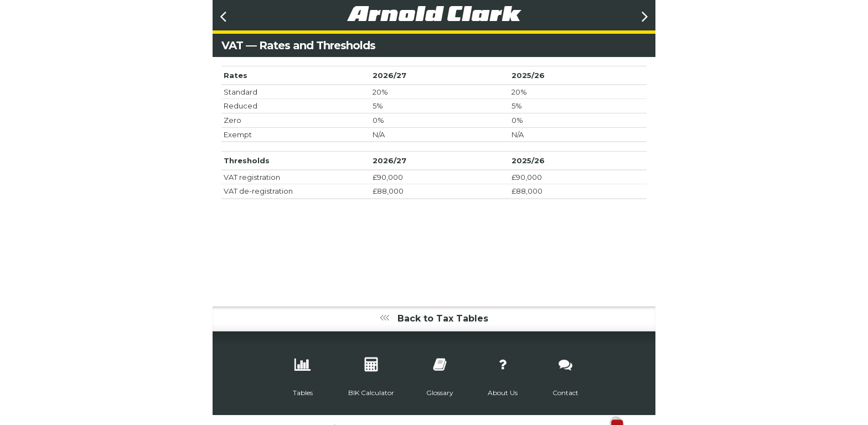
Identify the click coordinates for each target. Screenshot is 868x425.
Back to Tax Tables (434, 318)
